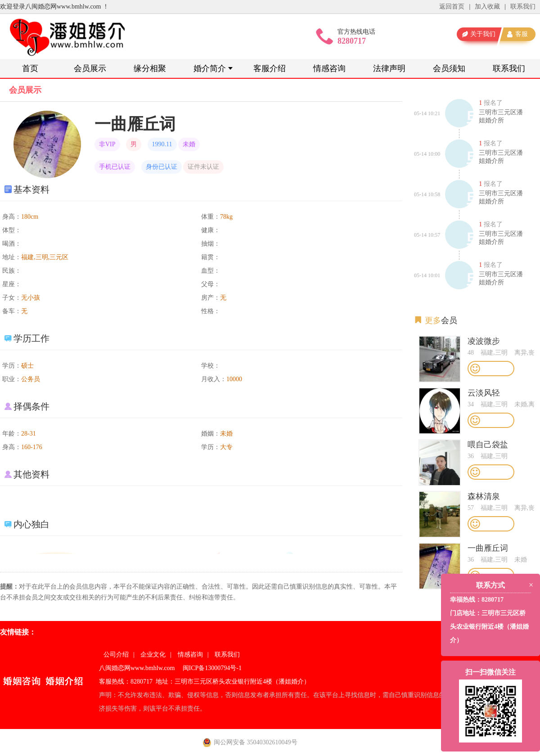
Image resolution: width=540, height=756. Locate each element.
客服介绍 (270, 68)
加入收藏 (487, 7)
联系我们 (523, 7)
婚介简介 (210, 68)
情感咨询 (329, 68)
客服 (522, 34)
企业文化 (153, 655)
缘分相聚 (150, 68)
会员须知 (449, 68)
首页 (30, 68)
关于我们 (483, 34)
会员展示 (90, 68)
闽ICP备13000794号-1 (212, 668)
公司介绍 (116, 655)
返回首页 (452, 7)
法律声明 (389, 68)
